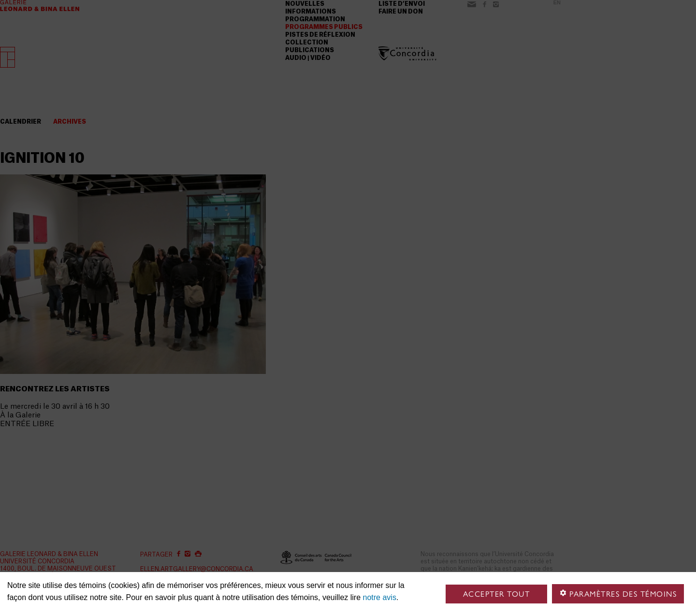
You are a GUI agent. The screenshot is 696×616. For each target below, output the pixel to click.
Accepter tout (497, 594)
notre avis (380, 597)
